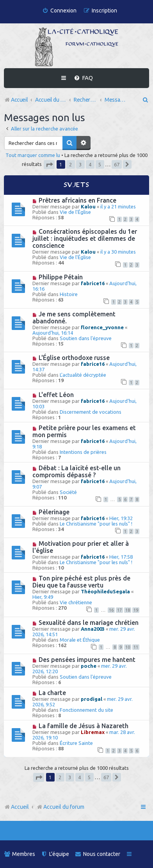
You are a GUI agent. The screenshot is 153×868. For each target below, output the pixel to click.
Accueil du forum (60, 807)
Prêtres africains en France (77, 200)
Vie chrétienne (76, 602)
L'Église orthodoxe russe (74, 358)
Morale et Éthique (80, 640)
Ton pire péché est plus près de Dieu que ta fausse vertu (81, 582)
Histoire (69, 294)
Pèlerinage (54, 512)
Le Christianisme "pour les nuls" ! (96, 524)
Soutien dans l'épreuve (86, 338)
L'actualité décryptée (83, 375)
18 (128, 610)
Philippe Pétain (61, 277)
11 (136, 647)
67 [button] (117, 164)
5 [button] (100, 164)
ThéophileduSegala (105, 591)
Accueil (20, 807)
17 (119, 610)
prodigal (92, 699)
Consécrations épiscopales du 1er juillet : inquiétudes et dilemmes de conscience (85, 238)
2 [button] (70, 164)
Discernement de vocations (91, 412)
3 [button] (80, 164)
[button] (49, 165)
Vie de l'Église (75, 212)
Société (68, 492)
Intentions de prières (83, 452)
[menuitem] (59, 11)
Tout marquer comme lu (33, 155)
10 (128, 647)
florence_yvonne (102, 327)
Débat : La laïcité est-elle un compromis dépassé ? (76, 471)
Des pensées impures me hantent (87, 660)
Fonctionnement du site (86, 710)
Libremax (93, 732)
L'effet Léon (56, 395)
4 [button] (90, 164)
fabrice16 (93, 283)
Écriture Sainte (76, 743)
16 (111, 610)
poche (89, 666)
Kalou (88, 206)
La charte (52, 693)
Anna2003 (93, 629)
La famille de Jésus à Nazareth (84, 726)
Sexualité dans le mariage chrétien (89, 623)
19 (136, 610)
